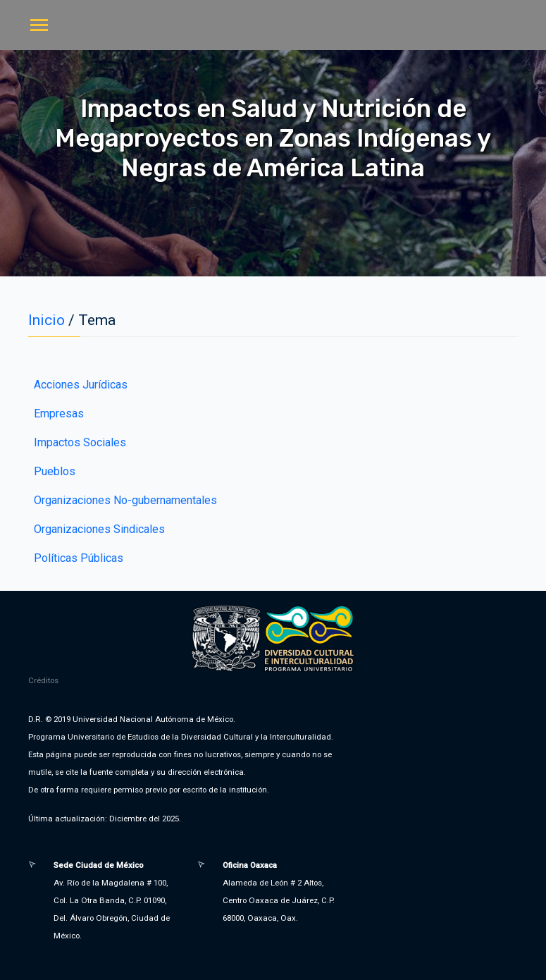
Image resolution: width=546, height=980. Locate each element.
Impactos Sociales (80, 442)
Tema (97, 320)
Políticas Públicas (79, 558)
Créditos (43, 680)
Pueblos (55, 471)
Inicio (46, 320)
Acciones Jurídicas (81, 385)
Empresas (59, 414)
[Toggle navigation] (39, 26)
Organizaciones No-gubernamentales (125, 500)
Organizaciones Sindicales (99, 529)
